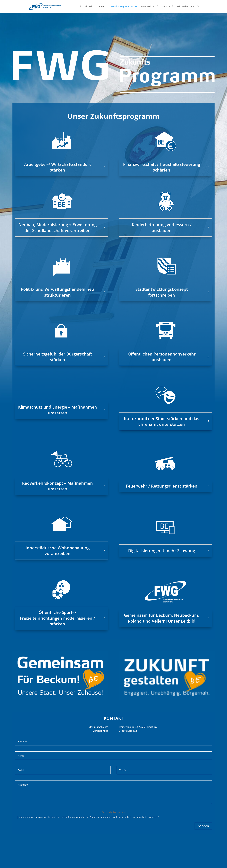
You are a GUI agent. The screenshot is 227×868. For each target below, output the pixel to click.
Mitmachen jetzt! (186, 7)
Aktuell (89, 7)
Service (166, 7)
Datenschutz (51, 864)
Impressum (34, 864)
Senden (203, 826)
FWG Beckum (148, 7)
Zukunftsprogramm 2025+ (123, 7)
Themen (101, 7)
